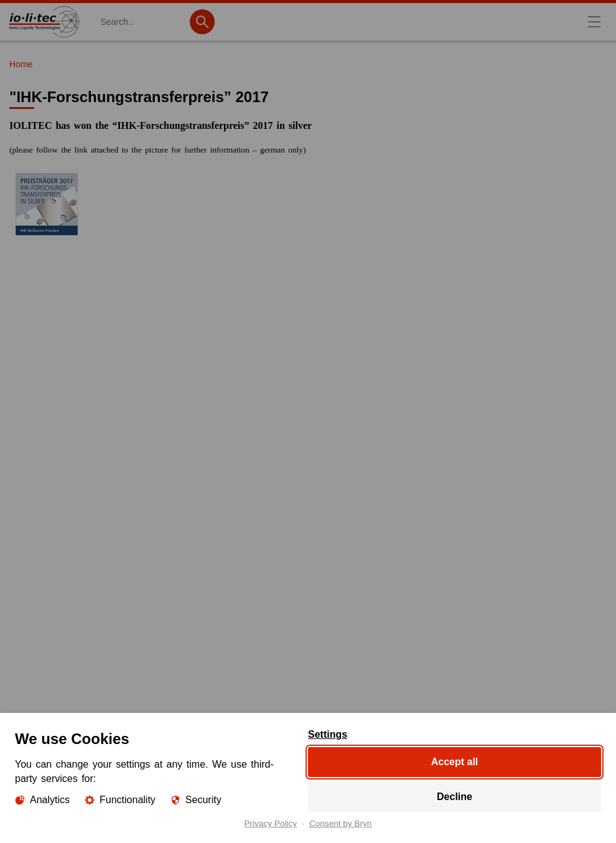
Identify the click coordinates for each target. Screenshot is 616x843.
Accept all (455, 762)
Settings (328, 735)
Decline (455, 797)
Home (21, 64)
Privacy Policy (271, 824)
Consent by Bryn (341, 824)
